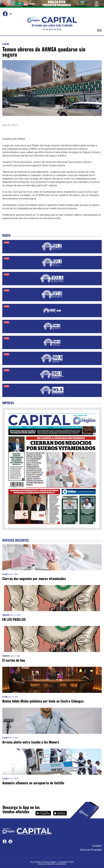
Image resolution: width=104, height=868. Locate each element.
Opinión (6, 615)
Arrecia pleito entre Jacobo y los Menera (31, 742)
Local (6, 44)
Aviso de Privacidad (91, 850)
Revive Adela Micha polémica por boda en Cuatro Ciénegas (43, 701)
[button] (99, 31)
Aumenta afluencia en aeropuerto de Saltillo (33, 783)
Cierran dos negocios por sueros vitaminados (34, 579)
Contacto (97, 846)
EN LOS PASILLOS (14, 619)
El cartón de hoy (14, 660)
